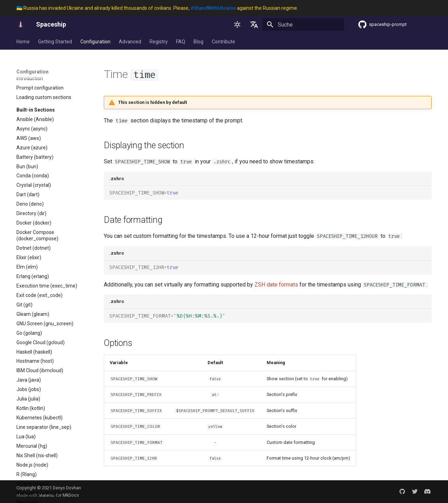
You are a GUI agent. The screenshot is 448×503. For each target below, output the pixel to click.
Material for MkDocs (59, 495)
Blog (198, 42)
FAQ (181, 42)
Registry (159, 42)
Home (23, 42)
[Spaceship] (21, 24)
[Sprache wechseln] (254, 24)
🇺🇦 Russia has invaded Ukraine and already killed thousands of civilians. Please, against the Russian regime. (157, 8)
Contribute (223, 42)
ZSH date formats (276, 285)
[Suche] (303, 24)
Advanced (130, 42)
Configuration (95, 42)
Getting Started (55, 42)
